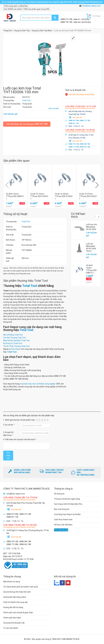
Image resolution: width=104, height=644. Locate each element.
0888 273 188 (67, 19)
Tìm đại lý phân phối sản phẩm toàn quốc (21, 587)
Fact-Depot (16, 349)
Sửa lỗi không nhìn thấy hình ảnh (17, 592)
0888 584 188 (79, 22)
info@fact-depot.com (91, 6)
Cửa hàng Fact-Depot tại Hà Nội (67, 514)
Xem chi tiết (53, 108)
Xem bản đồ (77, 117)
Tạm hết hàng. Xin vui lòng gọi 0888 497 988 (27, 124)
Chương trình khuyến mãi (14, 623)
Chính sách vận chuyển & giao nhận (18, 613)
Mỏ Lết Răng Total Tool (13, 335)
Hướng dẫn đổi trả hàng (13, 607)
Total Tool (26, 222)
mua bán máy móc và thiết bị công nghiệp (38, 384)
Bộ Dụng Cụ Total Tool (13, 343)
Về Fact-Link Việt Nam (63, 525)
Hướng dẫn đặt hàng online (15, 597)
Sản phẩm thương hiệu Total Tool (26, 281)
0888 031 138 (79, 19)
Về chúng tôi (59, 494)
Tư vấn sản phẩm (11, 628)
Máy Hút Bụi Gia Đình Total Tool (16, 340)
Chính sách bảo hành (12, 618)
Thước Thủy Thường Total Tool (16, 346)
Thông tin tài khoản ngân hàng (67, 499)
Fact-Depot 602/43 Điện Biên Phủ (68, 504)
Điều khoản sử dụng (12, 582)
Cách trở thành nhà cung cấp (15, 602)
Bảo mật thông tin (62, 509)
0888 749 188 (67, 22)
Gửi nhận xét (8, 456)
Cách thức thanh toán (63, 520)
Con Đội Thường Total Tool (14, 338)
